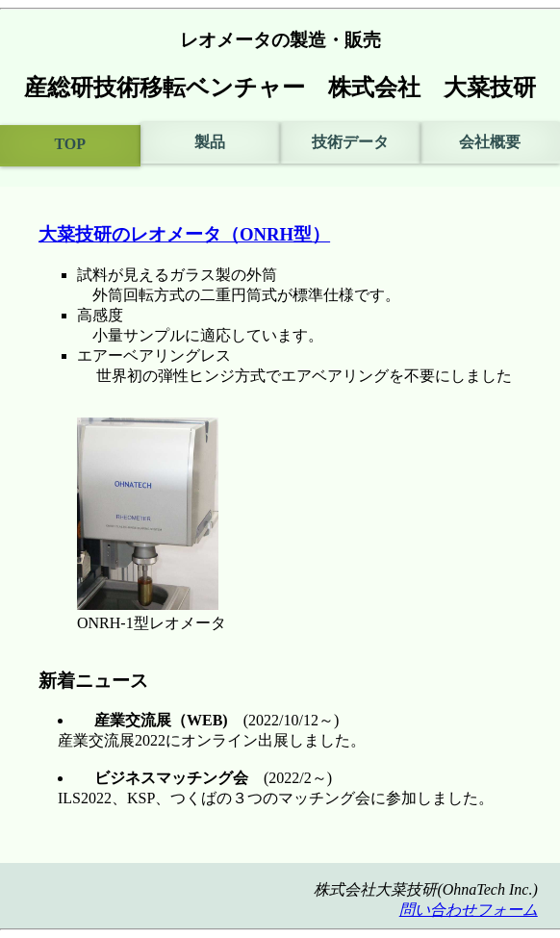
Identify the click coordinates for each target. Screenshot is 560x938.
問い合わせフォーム (469, 910)
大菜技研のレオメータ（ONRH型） (184, 234)
